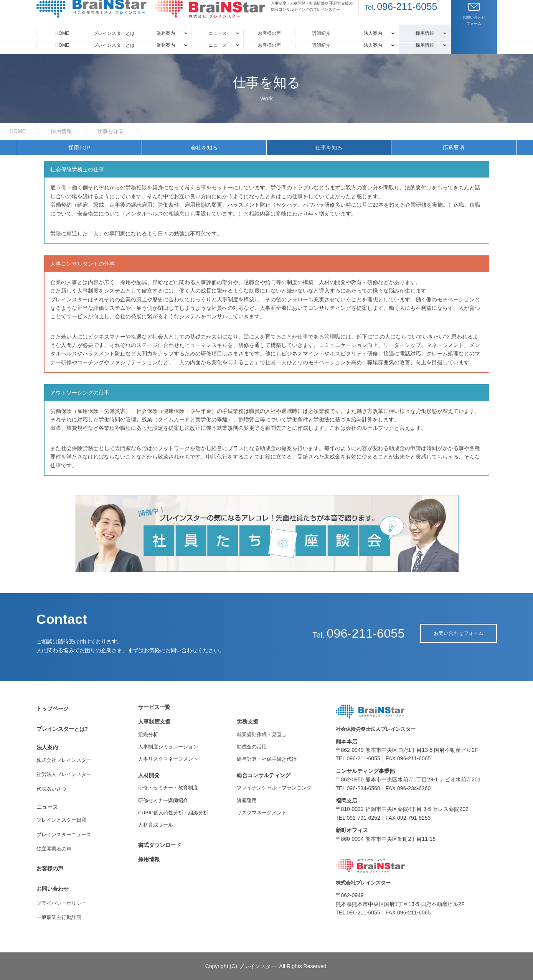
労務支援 (248, 722)
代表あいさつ (51, 789)
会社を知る (204, 148)
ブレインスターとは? (62, 729)
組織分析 (148, 734)
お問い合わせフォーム (459, 633)
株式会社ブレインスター (64, 760)
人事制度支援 (154, 722)
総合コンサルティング (264, 775)
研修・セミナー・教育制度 (168, 788)
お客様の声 (269, 45)
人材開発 (149, 775)
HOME (62, 45)
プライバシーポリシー (61, 903)
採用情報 (61, 131)
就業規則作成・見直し (262, 734)
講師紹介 (321, 45)
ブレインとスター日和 (61, 820)
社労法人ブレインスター (64, 774)
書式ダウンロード (160, 845)
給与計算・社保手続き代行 (267, 759)
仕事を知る (111, 131)
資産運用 (247, 800)
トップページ (53, 709)
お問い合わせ (53, 889)
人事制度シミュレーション (168, 747)
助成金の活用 (252, 747)
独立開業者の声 (54, 849)
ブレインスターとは (114, 45)
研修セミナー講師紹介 (163, 800)
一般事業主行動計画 (59, 917)
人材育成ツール (156, 825)
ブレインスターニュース (64, 834)
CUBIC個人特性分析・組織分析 (173, 813)
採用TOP (79, 148)
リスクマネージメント (262, 813)
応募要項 (454, 148)
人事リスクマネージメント (168, 759)
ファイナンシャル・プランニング (274, 788)
